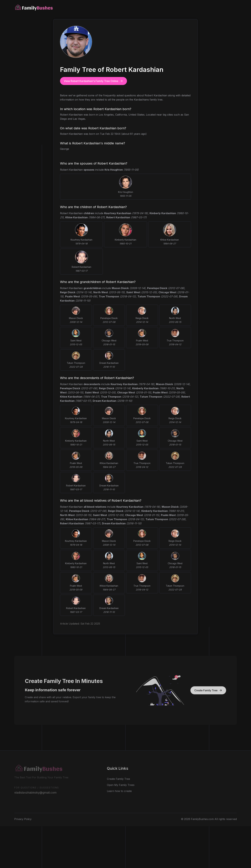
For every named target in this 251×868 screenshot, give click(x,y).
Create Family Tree (210, 690)
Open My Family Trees (121, 783)
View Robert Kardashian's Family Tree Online (93, 81)
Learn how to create (119, 790)
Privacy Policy (23, 818)
